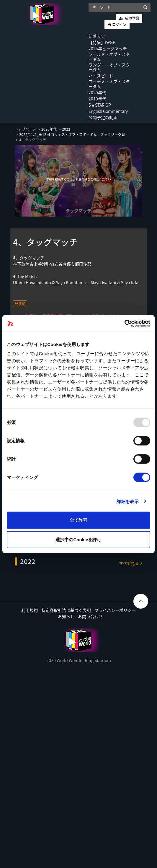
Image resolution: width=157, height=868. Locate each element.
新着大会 (97, 36)
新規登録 (132, 18)
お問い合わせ (90, 616)
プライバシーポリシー (115, 610)
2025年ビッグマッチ (108, 48)
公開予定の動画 (103, 117)
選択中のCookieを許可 (78, 539)
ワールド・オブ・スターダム (109, 57)
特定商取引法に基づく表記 (66, 610)
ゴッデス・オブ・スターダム (109, 84)
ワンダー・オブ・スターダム (109, 67)
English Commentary (108, 111)
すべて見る (131, 563)
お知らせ (66, 616)
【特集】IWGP (102, 42)
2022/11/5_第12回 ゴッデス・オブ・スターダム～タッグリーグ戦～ (74, 134)
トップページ (25, 129)
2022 (66, 129)
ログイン (119, 25)
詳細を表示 (128, 501)
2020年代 (97, 92)
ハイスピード (101, 76)
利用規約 (30, 610)
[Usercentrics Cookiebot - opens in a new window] (124, 324)
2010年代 (97, 99)
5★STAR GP (100, 105)
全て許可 (78, 520)
